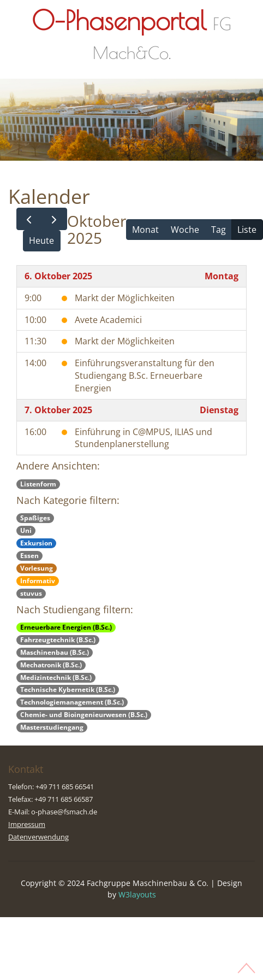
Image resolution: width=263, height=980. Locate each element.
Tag (219, 230)
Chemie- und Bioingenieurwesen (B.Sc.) (84, 715)
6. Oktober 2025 (58, 276)
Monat (145, 230)
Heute (41, 240)
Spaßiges (35, 518)
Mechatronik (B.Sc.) (51, 665)
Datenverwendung (38, 837)
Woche (185, 230)
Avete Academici (108, 320)
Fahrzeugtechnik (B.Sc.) (58, 640)
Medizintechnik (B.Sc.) (56, 677)
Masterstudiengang (52, 727)
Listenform (38, 484)
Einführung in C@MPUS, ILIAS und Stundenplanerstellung (144, 438)
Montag (222, 276)
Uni (26, 530)
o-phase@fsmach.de (64, 812)
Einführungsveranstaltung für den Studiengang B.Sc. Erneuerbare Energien (145, 375)
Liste (247, 230)
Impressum (27, 824)
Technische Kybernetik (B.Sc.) (68, 689)
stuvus (31, 593)
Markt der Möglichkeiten (125, 298)
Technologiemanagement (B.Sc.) (72, 702)
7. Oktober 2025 (58, 410)
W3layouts (137, 894)
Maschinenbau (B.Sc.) (55, 652)
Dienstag (219, 410)
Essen (29, 556)
